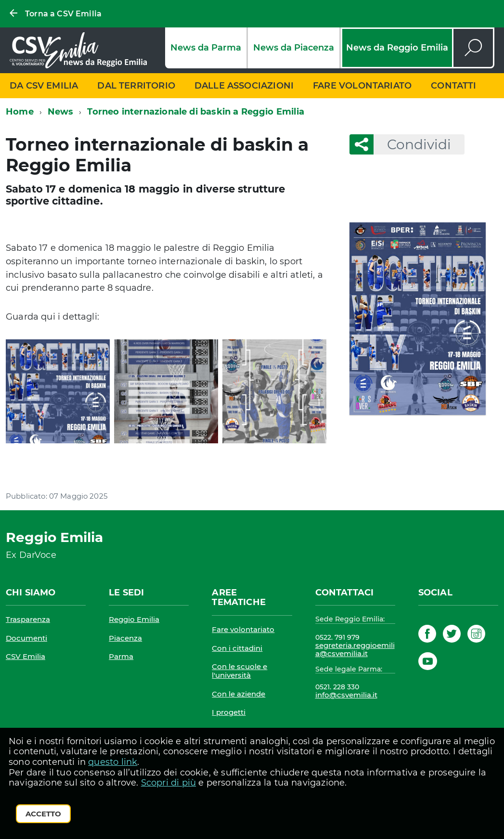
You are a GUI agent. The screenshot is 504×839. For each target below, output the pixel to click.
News (61, 112)
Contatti (453, 86)
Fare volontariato (362, 86)
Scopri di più (168, 783)
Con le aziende (239, 694)
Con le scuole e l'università (239, 671)
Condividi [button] (412, 144)
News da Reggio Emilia (397, 48)
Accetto (43, 814)
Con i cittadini (237, 648)
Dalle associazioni (244, 86)
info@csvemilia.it (346, 695)
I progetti (229, 712)
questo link (113, 762)
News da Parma (206, 48)
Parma (121, 656)
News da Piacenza (294, 48)
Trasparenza (28, 619)
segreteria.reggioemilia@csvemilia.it (355, 650)
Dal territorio (136, 86)
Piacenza (125, 638)
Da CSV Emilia (44, 86)
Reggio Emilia (134, 619)
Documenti (26, 638)
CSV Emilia (26, 656)
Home (20, 112)
